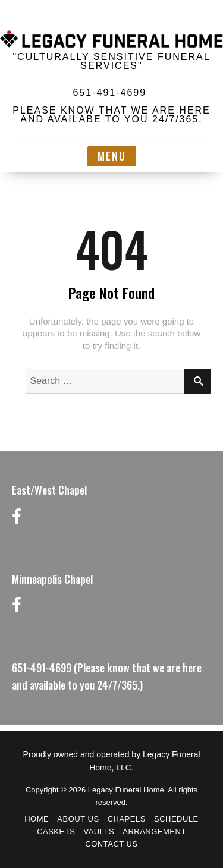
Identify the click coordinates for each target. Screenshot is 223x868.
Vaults (99, 831)
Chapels (127, 819)
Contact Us (111, 844)
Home (37, 819)
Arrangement (154, 831)
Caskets (56, 831)
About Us (78, 819)
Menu (112, 156)
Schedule (176, 819)
